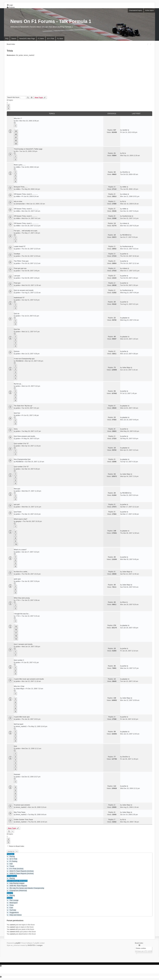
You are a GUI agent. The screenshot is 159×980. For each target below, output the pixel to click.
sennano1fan (20, 204)
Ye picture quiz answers (22, 805)
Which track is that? (21, 519)
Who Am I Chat (19, 686)
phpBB (18, 943)
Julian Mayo (126, 368)
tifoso (124, 602)
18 (16, 636)
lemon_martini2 (29, 55)
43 (16, 144)
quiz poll (17, 504)
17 (16, 633)
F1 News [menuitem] (41, 39)
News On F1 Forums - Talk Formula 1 (51, 21)
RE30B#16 (126, 235)
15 (16, 626)
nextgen (40, 945)
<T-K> (18, 600)
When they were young (22, 598)
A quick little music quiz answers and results (29, 679)
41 (16, 137)
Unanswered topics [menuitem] (136, 10)
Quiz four (17, 413)
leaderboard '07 (19, 298)
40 (16, 134)
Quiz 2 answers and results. (23, 644)
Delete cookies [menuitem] (141, 948)
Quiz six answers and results (24, 290)
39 (16, 131)
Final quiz (17, 283)
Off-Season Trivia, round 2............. (26, 216)
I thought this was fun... (22, 614)
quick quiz (17, 579)
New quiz (17, 489)
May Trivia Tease (20, 812)
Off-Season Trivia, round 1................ (26, 223)
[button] (8, 108)
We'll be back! (19, 724)
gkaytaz (125, 318)
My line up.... (18, 384)
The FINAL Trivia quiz (21, 261)
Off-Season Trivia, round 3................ (26, 209)
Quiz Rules (18, 512)
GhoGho (125, 172)
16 (16, 630)
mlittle (18, 167)
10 (16, 544)
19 (16, 639)
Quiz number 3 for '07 (21, 444)
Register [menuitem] (11, 7)
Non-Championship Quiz (22, 459)
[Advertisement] (80, 77)
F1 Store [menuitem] (60, 39)
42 (16, 140)
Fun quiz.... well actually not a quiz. (26, 231)
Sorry (16, 429)
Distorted (17, 774)
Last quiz (17, 276)
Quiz (15, 746)
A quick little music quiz (22, 717)
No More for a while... (21, 572)
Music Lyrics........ (20, 165)
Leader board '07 (20, 246)
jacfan (21, 55)
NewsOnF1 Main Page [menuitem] (27, 39)
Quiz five (17, 329)
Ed (17, 55)
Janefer (125, 130)
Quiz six (17, 314)
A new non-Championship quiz (24, 359)
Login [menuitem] (10, 5)
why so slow (18, 201)
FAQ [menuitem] (7, 39)
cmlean (125, 194)
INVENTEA (31, 945)
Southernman (127, 216)
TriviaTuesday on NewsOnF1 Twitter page (28, 149)
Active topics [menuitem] (149, 10)
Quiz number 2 (19, 660)
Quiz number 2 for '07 (21, 467)
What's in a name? (20, 550)
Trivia (10, 51)
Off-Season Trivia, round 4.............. (26, 194)
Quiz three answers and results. (25, 436)
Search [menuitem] (14, 39)
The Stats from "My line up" (23, 406)
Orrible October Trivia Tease (23, 820)
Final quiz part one (20, 268)
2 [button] (8, 105)
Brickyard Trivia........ (21, 187)
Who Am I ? (18, 118)
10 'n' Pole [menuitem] (51, 39)
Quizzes (17, 351)
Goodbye (17, 254)
